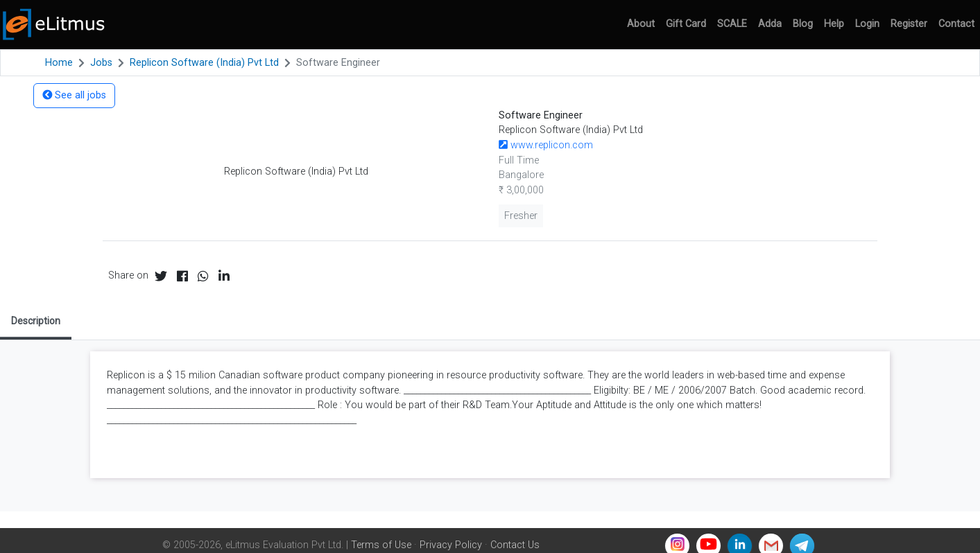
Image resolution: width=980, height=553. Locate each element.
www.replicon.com (546, 145)
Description (36, 321)
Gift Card (686, 24)
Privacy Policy (451, 545)
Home (59, 63)
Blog (803, 24)
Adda (770, 24)
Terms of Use (381, 545)
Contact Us (515, 545)
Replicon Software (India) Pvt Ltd (204, 63)
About (641, 24)
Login (867, 24)
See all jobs (74, 95)
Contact (956, 24)
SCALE (732, 24)
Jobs (101, 63)
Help (834, 24)
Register (909, 24)
